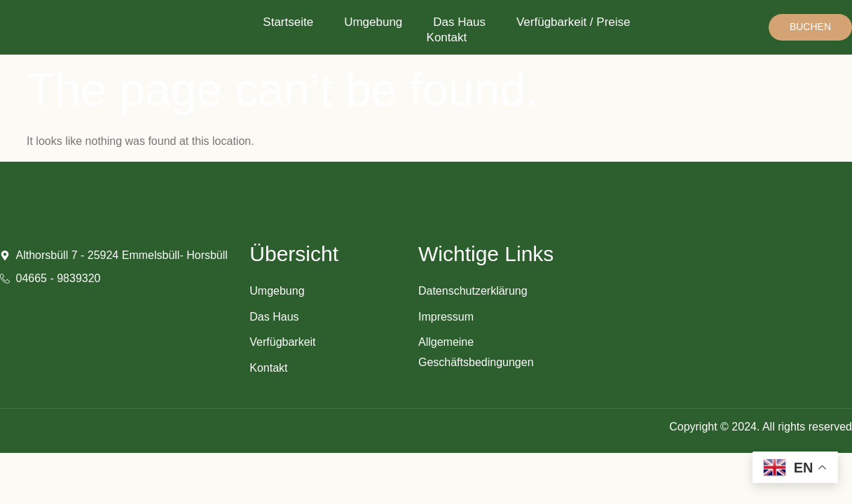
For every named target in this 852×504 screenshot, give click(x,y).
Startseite (288, 22)
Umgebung (373, 22)
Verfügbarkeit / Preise (573, 22)
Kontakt (447, 37)
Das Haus (459, 22)
